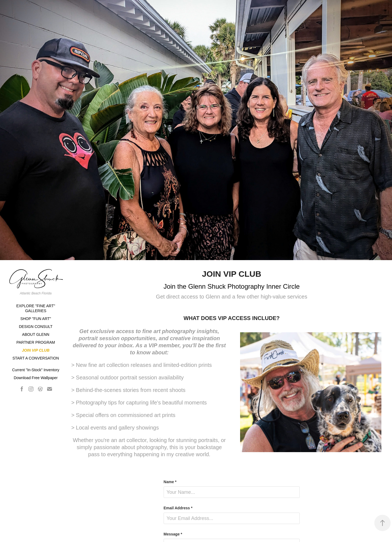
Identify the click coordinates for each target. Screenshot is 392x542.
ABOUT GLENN (36, 334)
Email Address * (178, 508)
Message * (173, 534)
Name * (170, 482)
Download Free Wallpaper (36, 378)
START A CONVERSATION (36, 358)
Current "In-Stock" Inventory (36, 370)
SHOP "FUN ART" (36, 319)
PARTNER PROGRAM (36, 342)
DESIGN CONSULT (36, 327)
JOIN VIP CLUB (36, 350)
